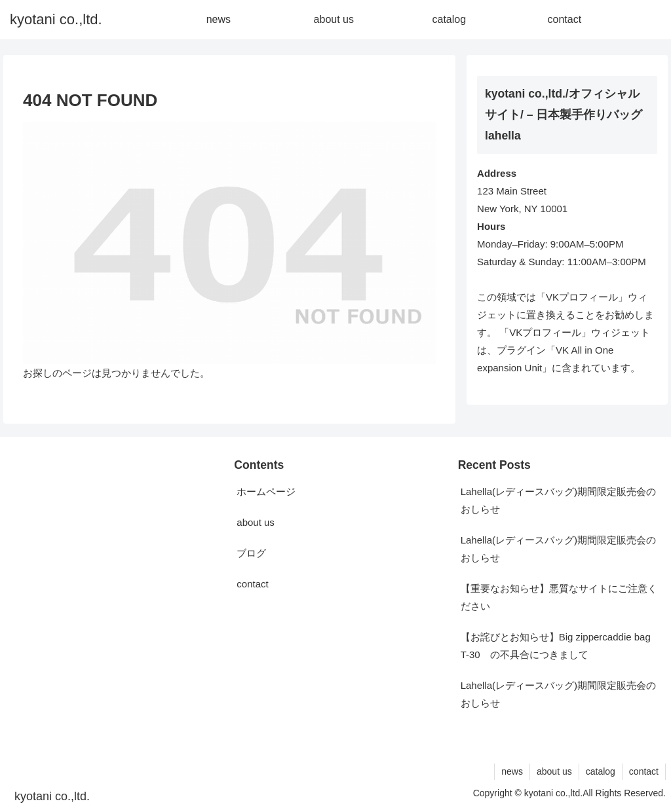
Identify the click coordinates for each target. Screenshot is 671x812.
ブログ (251, 553)
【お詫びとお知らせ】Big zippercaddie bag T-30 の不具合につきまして (556, 646)
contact (252, 584)
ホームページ (266, 491)
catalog (601, 771)
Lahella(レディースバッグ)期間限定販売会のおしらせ (558, 500)
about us (256, 522)
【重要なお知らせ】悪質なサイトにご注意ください (559, 597)
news (512, 771)
